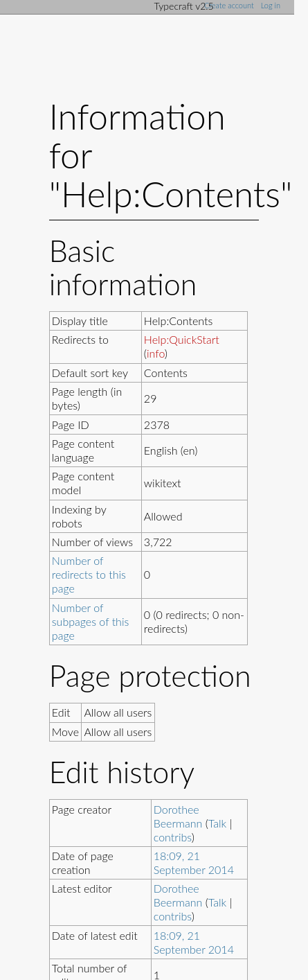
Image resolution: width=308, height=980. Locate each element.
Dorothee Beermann (178, 816)
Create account (229, 5)
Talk (217, 823)
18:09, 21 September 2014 (194, 863)
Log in (271, 5)
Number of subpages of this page (90, 621)
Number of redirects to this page (89, 574)
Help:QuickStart (182, 339)
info (156, 353)
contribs (173, 837)
